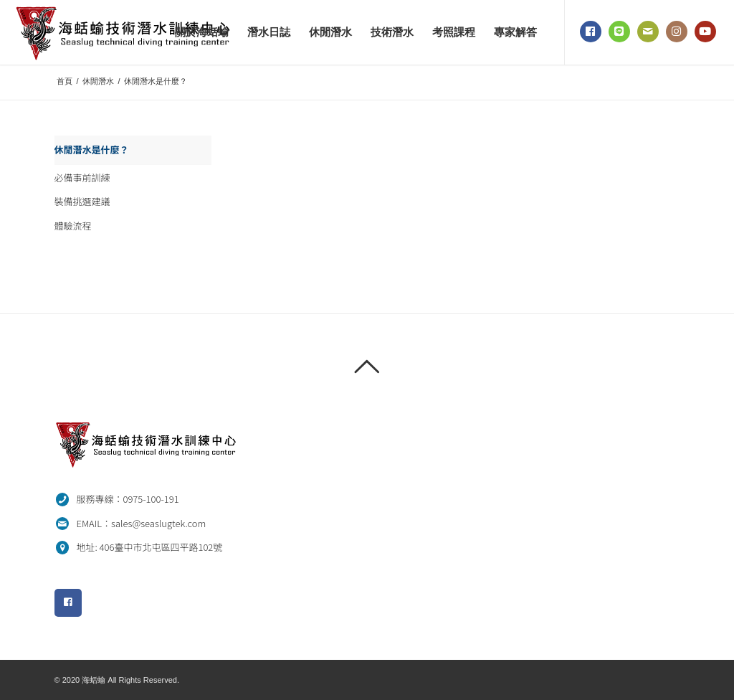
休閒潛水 (98, 81)
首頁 (65, 81)
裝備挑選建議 (82, 201)
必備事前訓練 (82, 178)
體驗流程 (73, 226)
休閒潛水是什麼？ (92, 150)
